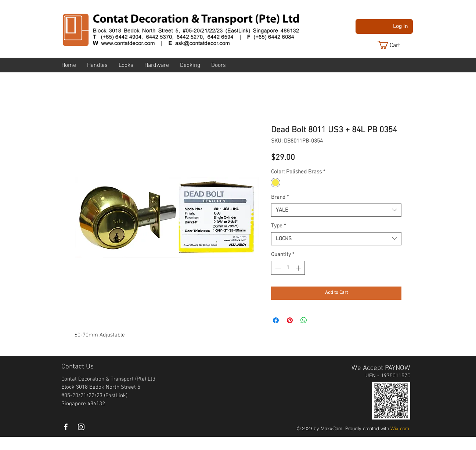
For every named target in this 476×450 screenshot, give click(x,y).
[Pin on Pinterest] (290, 320)
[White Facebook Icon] (66, 427)
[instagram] (81, 427)
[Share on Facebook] (276, 320)
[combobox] (336, 210)
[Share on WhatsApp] (304, 320)
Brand (280, 197)
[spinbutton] (288, 268)
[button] (394, 45)
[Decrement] (277, 268)
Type (278, 226)
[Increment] (299, 268)
